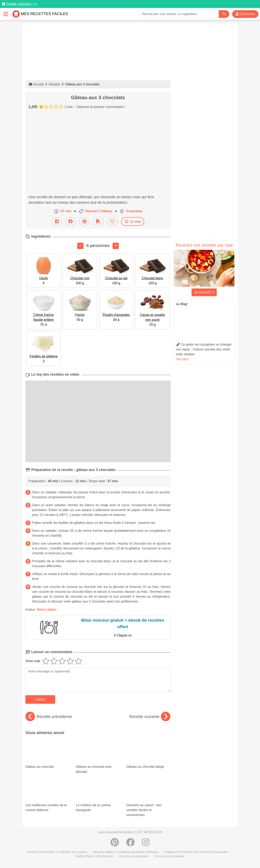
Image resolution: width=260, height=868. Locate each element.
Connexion (245, 14)
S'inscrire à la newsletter (170, 856)
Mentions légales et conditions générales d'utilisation (126, 852)
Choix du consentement (134, 856)
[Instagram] (146, 844)
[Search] (224, 14)
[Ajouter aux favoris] (112, 221)
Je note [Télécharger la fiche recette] (133, 221)
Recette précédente (49, 717)
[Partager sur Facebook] (71, 221)
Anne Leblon (47, 610)
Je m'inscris (204, 292)
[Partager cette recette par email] (57, 221)
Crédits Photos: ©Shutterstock (94, 856)
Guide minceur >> (22, 4)
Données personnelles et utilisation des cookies (57, 852)
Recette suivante (150, 717)
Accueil (36, 84)
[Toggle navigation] (6, 14)
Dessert (54, 84)
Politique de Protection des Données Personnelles (196, 852)
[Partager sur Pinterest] (84, 221)
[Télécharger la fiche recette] (98, 221)
